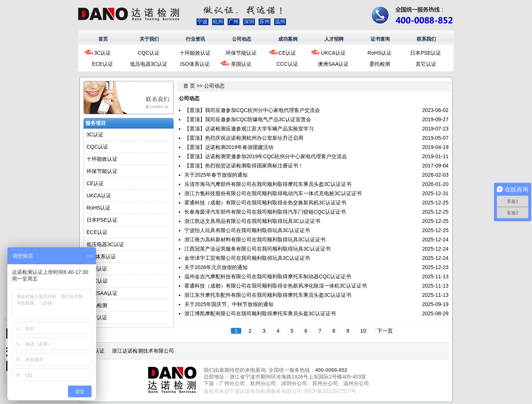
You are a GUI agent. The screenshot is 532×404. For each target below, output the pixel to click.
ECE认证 (103, 64)
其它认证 (426, 64)
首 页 (189, 86)
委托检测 (380, 64)
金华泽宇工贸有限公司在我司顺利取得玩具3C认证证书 (247, 258)
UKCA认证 (333, 53)
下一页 (385, 331)
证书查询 (380, 39)
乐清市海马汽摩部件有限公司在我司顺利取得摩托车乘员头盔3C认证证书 (268, 184)
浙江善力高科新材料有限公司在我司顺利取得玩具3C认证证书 (255, 240)
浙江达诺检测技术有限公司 (143, 351)
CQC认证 (149, 53)
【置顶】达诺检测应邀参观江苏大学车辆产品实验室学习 (249, 129)
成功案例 (288, 39)
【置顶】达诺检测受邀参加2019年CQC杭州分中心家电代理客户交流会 (266, 156)
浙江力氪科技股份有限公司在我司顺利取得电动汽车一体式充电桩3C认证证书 (273, 193)
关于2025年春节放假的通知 (216, 175)
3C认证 (103, 53)
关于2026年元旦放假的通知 (216, 267)
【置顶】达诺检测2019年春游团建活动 (229, 147)
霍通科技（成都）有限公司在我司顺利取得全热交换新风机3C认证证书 (265, 203)
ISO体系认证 (195, 64)
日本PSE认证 (426, 53)
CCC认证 (287, 64)
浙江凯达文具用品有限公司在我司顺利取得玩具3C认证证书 (252, 221)
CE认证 (287, 53)
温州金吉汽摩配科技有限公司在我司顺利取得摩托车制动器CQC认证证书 (268, 276)
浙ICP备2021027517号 (330, 391)
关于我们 (149, 39)
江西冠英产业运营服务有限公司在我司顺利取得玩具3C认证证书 (258, 249)
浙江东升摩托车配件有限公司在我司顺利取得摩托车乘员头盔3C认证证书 (268, 295)
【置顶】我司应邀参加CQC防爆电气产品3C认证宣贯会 (248, 119)
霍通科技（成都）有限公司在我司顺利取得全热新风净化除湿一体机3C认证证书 (276, 286)
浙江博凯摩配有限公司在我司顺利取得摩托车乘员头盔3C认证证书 (260, 313)
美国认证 (241, 64)
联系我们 (426, 39)
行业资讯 (195, 39)
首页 (103, 39)
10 (363, 331)
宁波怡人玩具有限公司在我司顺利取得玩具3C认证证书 (247, 230)
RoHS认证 (380, 53)
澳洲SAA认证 (333, 64)
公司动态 (242, 39)
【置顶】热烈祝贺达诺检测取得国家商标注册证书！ (244, 166)
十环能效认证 (195, 53)
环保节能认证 (241, 53)
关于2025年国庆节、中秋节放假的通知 (229, 304)
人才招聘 (334, 39)
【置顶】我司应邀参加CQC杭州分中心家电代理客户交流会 (252, 110)
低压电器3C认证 (149, 64)
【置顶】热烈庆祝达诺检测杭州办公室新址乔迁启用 (244, 138)
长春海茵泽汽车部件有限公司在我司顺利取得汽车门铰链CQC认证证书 (265, 212)
